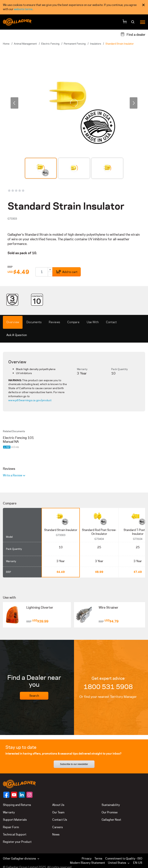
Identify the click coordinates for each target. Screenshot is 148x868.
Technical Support (15, 834)
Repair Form (11, 827)
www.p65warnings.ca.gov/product (30, 400)
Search (34, 696)
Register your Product (17, 842)
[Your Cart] (125, 22)
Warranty (82, 369)
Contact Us (60, 820)
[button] (120, 863)
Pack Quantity (119, 369)
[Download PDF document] (7, 447)
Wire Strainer (108, 608)
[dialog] (74, 7)
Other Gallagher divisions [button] (21, 858)
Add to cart (67, 272)
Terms (98, 858)
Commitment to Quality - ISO (124, 858)
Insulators (95, 44)
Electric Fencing (50, 44)
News (56, 834)
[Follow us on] (6, 795)
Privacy (87, 858)
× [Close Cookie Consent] (143, 5)
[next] (134, 103)
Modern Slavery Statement (87, 863)
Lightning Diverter (40, 608)
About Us (58, 805)
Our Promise (110, 812)
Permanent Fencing (75, 44)
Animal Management (25, 44)
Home (6, 44)
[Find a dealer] (133, 34)
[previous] (14, 103)
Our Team (58, 812)
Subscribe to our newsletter (74, 764)
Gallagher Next (111, 820)
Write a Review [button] (13, 475)
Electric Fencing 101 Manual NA (18, 440)
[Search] (133, 23)
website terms (23, 9)
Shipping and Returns (17, 805)
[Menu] (143, 22)
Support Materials (15, 820)
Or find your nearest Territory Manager (108, 697)
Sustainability (111, 805)
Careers (58, 827)
